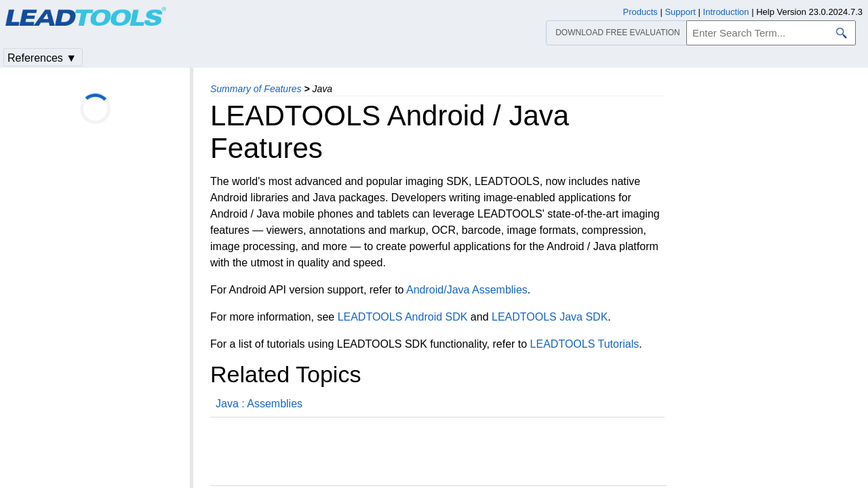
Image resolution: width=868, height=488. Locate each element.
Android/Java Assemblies (467, 290)
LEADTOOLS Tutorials (585, 344)
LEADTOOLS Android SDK (403, 317)
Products (640, 12)
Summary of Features (256, 89)
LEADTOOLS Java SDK (550, 317)
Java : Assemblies (259, 404)
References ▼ (42, 58)
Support (680, 12)
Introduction (726, 12)
